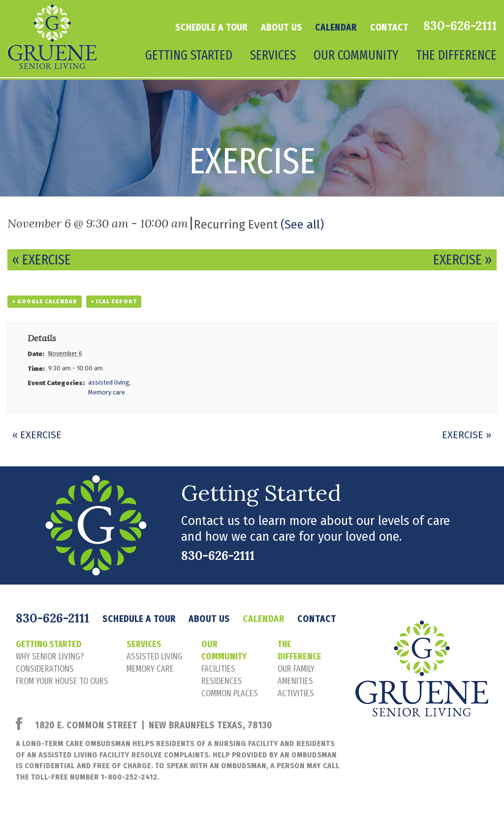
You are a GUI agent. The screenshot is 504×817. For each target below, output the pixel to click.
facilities (218, 669)
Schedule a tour (212, 28)
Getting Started (189, 55)
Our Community (356, 55)
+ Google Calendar (45, 302)
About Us (281, 28)
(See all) (302, 225)
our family (296, 669)
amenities (295, 681)
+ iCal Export (114, 302)
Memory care (107, 392)
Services (273, 55)
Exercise (42, 260)
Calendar (336, 28)
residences (222, 681)
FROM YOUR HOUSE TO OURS (62, 681)
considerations (45, 669)
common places (230, 693)
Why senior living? (50, 656)
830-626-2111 (460, 26)
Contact (389, 28)
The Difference (456, 55)
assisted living (109, 382)
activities (296, 693)
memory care (150, 669)
